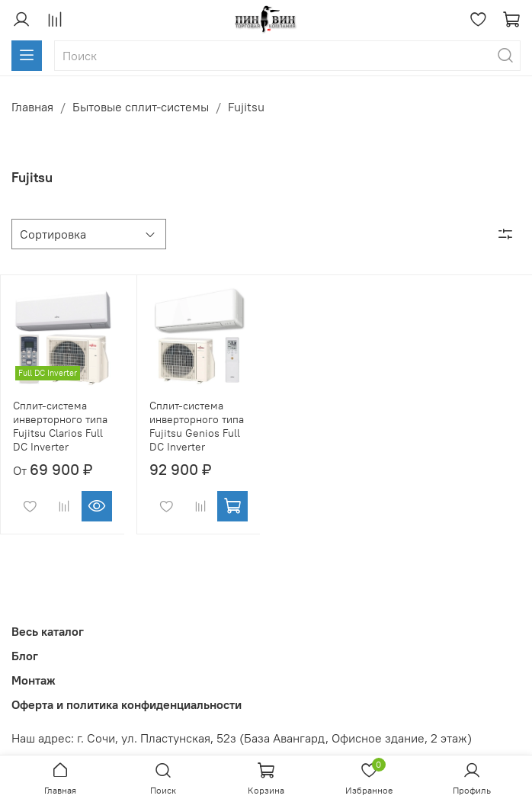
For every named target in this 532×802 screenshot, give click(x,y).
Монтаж (34, 680)
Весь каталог (48, 631)
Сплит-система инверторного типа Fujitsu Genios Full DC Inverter (197, 426)
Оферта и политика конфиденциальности (127, 704)
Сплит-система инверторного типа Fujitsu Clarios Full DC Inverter (60, 426)
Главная (32, 107)
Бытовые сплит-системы (141, 107)
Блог (25, 656)
